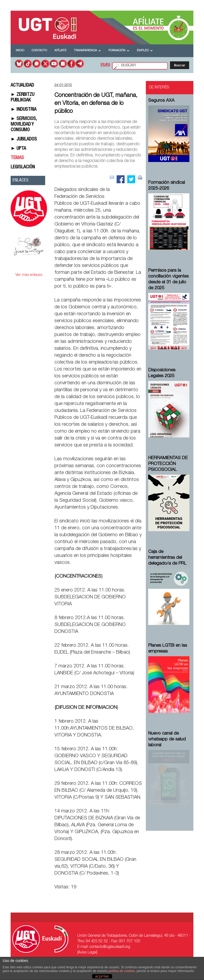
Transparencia (87, 51)
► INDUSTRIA (24, 110)
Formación (119, 51)
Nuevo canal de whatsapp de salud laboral (167, 740)
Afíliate (60, 51)
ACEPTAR (102, 977)
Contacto (39, 51)
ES (103, 66)
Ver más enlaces (29, 275)
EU (108, 66)
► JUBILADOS (24, 139)
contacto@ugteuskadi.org (110, 947)
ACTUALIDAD (22, 86)
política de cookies (122, 971)
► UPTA (18, 149)
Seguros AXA (161, 101)
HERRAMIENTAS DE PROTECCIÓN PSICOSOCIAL (168, 464)
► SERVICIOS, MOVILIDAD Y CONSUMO (24, 125)
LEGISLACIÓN (23, 167)
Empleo (145, 51)
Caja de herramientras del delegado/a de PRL (167, 558)
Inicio (20, 51)
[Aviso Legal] (87, 953)
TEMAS (17, 158)
